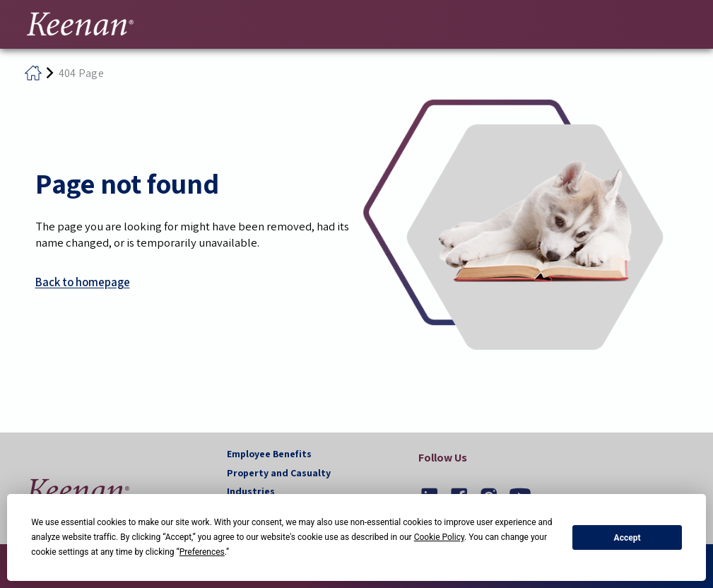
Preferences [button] (202, 552)
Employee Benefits (269, 454)
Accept (627, 538)
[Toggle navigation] (685, 23)
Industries (251, 491)
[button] (78, 490)
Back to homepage (83, 282)
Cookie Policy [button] (439, 537)
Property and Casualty (279, 473)
